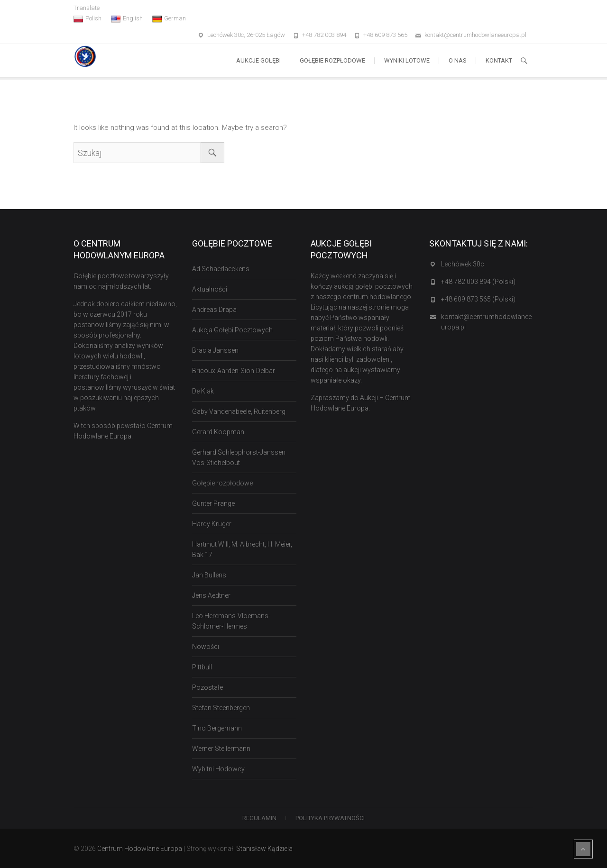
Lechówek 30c (463, 264)
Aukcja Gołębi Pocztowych (232, 330)
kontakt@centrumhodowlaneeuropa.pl (475, 35)
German (169, 18)
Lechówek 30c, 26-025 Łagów (246, 35)
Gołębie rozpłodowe (332, 60)
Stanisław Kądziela (264, 849)
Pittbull (202, 667)
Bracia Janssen (215, 350)
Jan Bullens (209, 575)
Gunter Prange (213, 503)
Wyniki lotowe (407, 60)
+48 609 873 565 (385, 35)
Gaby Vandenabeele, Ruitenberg (239, 411)
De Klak (203, 391)
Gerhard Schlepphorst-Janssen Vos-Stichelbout (239, 457)
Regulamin (259, 818)
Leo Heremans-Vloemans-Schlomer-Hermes (231, 621)
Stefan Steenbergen (221, 708)
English (127, 18)
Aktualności (210, 289)
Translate (87, 8)
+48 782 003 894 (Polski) (478, 282)
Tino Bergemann (217, 728)
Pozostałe (207, 687)
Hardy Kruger (212, 524)
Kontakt (499, 60)
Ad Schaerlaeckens (221, 269)
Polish (87, 18)
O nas (458, 60)
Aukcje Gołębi (258, 60)
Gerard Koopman (218, 432)
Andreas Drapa (214, 310)
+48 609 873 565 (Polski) (478, 299)
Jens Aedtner (211, 595)
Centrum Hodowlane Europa (140, 849)
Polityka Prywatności (330, 818)
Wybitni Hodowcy (218, 769)
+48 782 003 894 (324, 35)
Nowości (206, 647)
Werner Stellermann (221, 749)
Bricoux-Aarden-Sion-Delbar (234, 371)
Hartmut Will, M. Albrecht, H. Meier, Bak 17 (242, 549)
